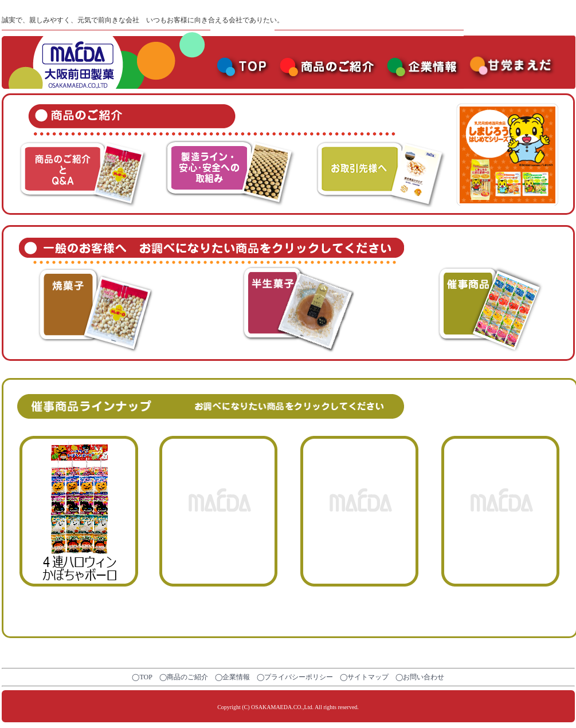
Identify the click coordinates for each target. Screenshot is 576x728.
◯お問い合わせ (420, 677)
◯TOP (142, 677)
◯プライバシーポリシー (295, 677)
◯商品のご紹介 (184, 677)
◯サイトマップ (364, 677)
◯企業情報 (232, 677)
